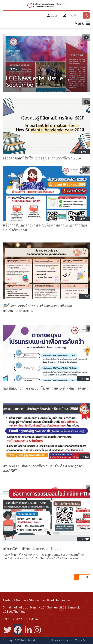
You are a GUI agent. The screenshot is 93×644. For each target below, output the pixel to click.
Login (55, 15)
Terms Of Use (83, 640)
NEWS (13, 69)
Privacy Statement (62, 640)
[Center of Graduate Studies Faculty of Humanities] (47, 5)
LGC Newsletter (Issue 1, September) (38, 81)
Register (73, 15)
